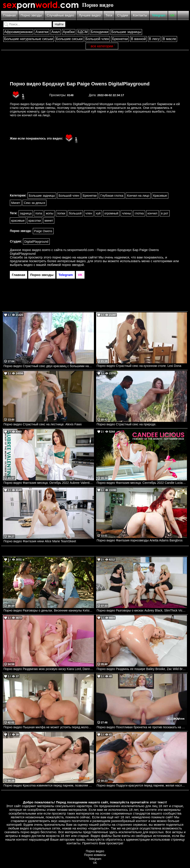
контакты (73, 843)
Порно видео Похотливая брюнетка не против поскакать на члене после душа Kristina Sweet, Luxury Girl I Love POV (142, 727)
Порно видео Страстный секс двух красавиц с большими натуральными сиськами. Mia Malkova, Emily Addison (49, 366)
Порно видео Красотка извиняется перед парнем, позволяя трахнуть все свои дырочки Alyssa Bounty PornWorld (49, 785)
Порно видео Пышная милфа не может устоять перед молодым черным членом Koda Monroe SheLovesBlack (49, 727)
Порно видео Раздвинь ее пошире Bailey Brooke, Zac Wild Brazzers (142, 669)
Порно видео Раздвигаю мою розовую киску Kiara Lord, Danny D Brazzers (49, 669)
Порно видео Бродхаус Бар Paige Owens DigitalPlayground (80, 84)
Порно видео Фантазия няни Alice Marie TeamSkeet (40, 541)
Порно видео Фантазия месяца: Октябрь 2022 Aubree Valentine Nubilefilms (49, 483)
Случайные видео (60, 15)
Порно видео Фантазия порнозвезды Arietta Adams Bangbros (140, 540)
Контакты (140, 15)
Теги (109, 15)
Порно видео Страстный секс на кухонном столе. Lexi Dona (139, 366)
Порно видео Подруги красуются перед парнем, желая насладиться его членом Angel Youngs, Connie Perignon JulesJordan (142, 785)
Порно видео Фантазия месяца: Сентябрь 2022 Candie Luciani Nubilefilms (142, 483)
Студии (123, 15)
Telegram (159, 15)
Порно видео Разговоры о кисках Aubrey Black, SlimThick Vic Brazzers (142, 610)
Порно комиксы (95, 855)
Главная (10, 15)
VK (172, 15)
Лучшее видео (90, 15)
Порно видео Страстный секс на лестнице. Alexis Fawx (43, 424)
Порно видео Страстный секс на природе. (127, 424)
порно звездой (73, 265)
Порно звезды (31, 15)
